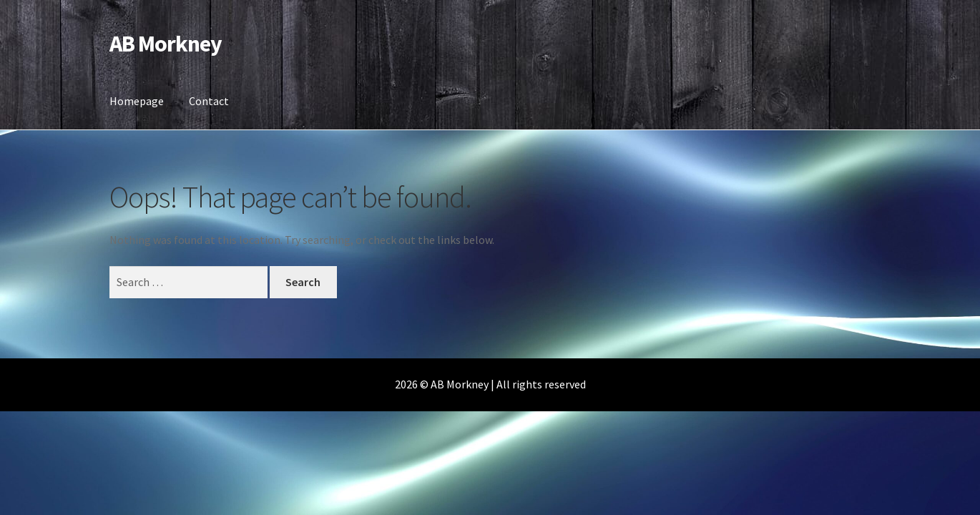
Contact (209, 101)
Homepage (137, 101)
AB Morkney (166, 44)
